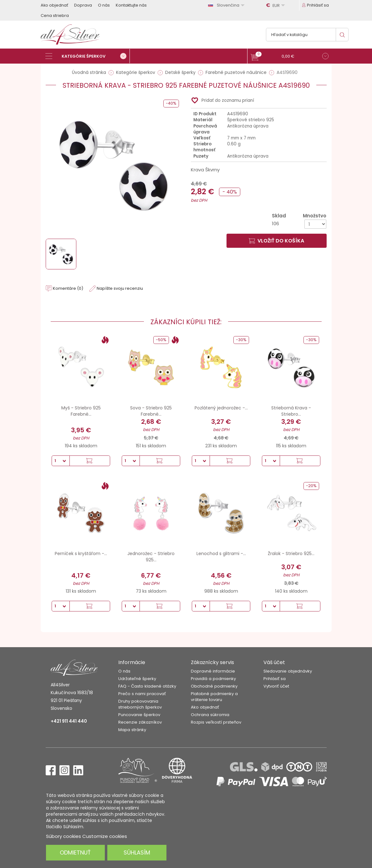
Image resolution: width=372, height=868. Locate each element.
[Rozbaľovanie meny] (276, 5)
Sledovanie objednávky (288, 671)
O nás (104, 5)
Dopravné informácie (213, 671)
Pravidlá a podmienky (213, 679)
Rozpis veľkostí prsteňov (216, 722)
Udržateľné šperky (137, 679)
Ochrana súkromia (210, 715)
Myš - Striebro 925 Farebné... (81, 411)
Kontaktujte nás (131, 5)
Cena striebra (55, 16)
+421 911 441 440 (69, 721)
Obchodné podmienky (214, 686)
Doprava (83, 5)
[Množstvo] (315, 224)
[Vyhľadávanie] (307, 35)
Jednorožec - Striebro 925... (151, 557)
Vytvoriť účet (276, 686)
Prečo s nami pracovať (142, 694)
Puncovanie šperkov (139, 715)
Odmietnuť (75, 852)
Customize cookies (105, 836)
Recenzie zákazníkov (140, 722)
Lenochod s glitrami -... (221, 554)
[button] (290, 57)
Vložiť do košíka (276, 241)
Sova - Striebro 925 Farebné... (151, 411)
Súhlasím (137, 852)
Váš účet (274, 662)
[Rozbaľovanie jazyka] (227, 5)
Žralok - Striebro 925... (291, 554)
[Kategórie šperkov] (88, 56)
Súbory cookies (64, 836)
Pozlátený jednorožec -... (221, 408)
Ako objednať (54, 5)
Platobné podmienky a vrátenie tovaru (214, 697)
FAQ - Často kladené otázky (147, 686)
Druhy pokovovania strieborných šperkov (140, 704)
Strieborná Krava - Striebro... (291, 411)
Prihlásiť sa (275, 679)
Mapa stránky (132, 730)
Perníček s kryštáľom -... (81, 554)
